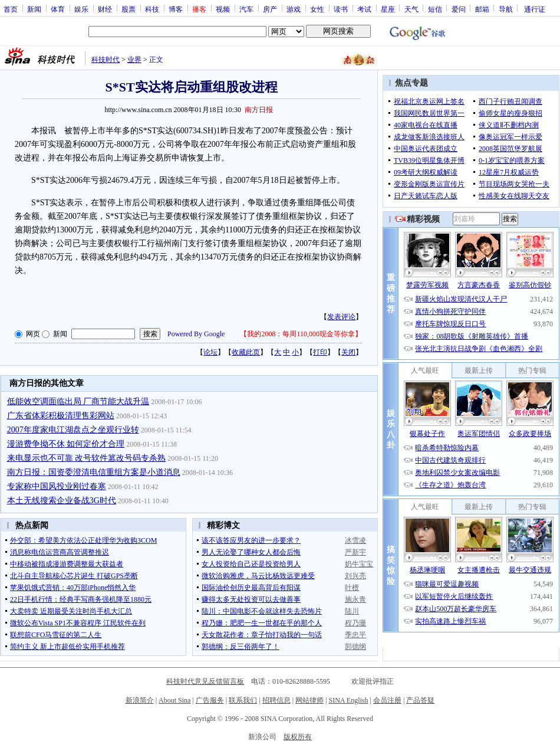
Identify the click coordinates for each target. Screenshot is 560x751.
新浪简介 (140, 700)
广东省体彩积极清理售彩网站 (61, 416)
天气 (411, 9)
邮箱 (482, 9)
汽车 (246, 9)
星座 (388, 9)
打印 (320, 352)
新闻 (34, 9)
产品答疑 (420, 700)
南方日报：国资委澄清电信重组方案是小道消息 (94, 472)
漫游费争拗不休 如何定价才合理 (66, 444)
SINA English (348, 700)
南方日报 (259, 110)
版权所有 (298, 737)
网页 (33, 334)
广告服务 (210, 700)
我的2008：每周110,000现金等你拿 (301, 334)
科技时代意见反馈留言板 (205, 681)
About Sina (174, 700)
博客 (176, 9)
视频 (223, 9)
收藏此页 (246, 352)
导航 (506, 9)
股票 (129, 9)
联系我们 (243, 700)
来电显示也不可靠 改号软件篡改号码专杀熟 (87, 458)
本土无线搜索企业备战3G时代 (62, 501)
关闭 (348, 352)
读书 (341, 9)
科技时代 (106, 60)
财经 (105, 9)
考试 (364, 9)
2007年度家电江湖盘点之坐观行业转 (73, 430)
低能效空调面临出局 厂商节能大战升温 (78, 401)
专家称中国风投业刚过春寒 (57, 486)
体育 (58, 9)
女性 (317, 9)
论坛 (210, 352)
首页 (11, 9)
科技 (152, 9)
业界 (134, 60)
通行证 (535, 9)
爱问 (459, 9)
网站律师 (309, 700)
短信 (435, 9)
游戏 (294, 9)
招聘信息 (276, 700)
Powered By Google (196, 334)
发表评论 (341, 317)
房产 (270, 9)
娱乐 (81, 9)
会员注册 (387, 700)
